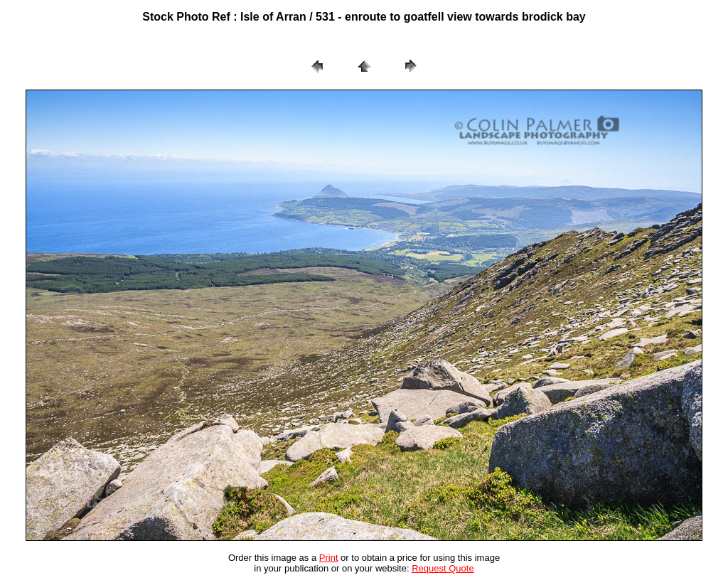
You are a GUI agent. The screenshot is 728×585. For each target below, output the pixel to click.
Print (329, 558)
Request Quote (443, 568)
